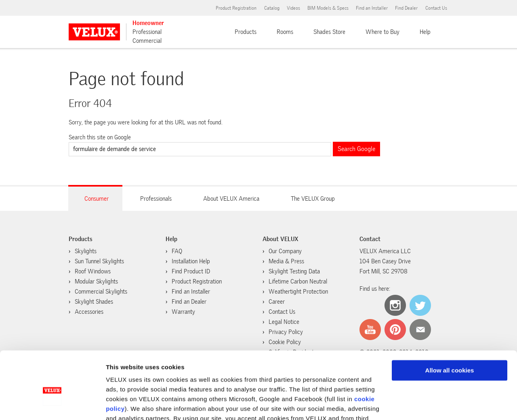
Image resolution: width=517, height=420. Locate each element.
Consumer (97, 199)
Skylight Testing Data (294, 271)
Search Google (356, 149)
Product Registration (236, 8)
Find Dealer (406, 8)
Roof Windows (93, 271)
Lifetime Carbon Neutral (298, 281)
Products (246, 32)
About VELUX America (231, 199)
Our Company (285, 251)
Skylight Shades (94, 302)
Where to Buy (382, 32)
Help (425, 32)
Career (277, 302)
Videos (293, 8)
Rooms (285, 32)
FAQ (177, 251)
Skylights (86, 251)
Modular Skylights (96, 281)
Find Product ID (191, 271)
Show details (125, 404)
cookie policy (276, 382)
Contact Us (436, 8)
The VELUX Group (313, 199)
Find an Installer (372, 8)
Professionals (156, 199)
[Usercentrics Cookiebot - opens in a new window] (52, 404)
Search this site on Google (100, 137)
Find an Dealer (189, 302)
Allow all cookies (450, 324)
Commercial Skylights (101, 292)
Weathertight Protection (298, 292)
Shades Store (329, 32)
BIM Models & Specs (328, 8)
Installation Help (191, 261)
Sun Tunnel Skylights (99, 261)
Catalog (272, 8)
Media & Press (286, 261)
